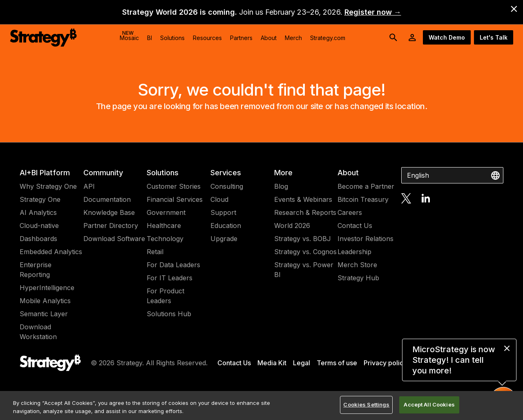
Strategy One (40, 199)
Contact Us (355, 226)
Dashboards (38, 239)
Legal (302, 363)
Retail (155, 252)
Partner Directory (111, 226)
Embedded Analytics (51, 252)
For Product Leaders (165, 296)
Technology (165, 239)
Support (223, 212)
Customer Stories (174, 186)
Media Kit (272, 363)
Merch (293, 38)
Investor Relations (365, 239)
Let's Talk (494, 37)
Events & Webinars (303, 199)
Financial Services (175, 199)
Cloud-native (39, 226)
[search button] (393, 38)
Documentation (107, 199)
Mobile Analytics (45, 301)
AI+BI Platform (45, 173)
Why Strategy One (48, 186)
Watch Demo (447, 37)
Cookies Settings (366, 404)
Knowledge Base (109, 212)
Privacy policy (385, 363)
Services (226, 173)
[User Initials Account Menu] (412, 38)
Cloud (219, 199)
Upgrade (224, 239)
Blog (281, 186)
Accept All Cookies (429, 404)
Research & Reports (305, 212)
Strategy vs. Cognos (305, 252)
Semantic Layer (44, 314)
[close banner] (514, 9)
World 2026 (292, 226)
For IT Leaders (170, 278)
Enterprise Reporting (36, 270)
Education (226, 226)
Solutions (163, 173)
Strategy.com (328, 38)
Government (166, 212)
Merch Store (357, 265)
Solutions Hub (169, 314)
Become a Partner (366, 186)
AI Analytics (38, 212)
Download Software (114, 239)
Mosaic (129, 36)
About (348, 173)
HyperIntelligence (47, 288)
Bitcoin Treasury (363, 199)
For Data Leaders (173, 265)
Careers (350, 212)
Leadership (354, 252)
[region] (261, 405)
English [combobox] (418, 175)
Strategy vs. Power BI (304, 270)
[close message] (507, 348)
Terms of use (337, 363)
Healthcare (164, 226)
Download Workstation (38, 332)
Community (103, 173)
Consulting (227, 186)
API (89, 186)
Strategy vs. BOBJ (303, 239)
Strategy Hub (358, 278)
